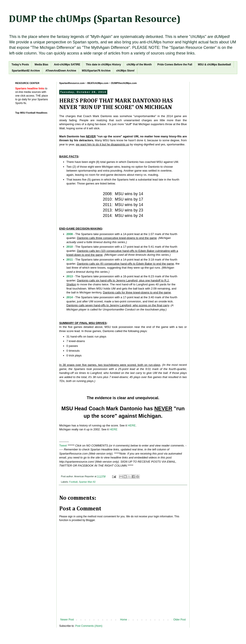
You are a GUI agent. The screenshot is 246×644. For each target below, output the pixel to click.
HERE (132, 425)
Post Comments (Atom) (89, 626)
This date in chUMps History (103, 65)
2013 (70, 276)
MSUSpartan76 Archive (96, 71)
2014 (70, 297)
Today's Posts (20, 65)
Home (124, 620)
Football (73, 482)
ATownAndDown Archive (61, 71)
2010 (70, 247)
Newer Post (67, 620)
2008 (70, 234)
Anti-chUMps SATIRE (67, 65)
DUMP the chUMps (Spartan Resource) (95, 19)
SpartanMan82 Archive (26, 71)
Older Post (179, 620)
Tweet (63, 446)
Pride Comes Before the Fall (175, 65)
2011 (70, 260)
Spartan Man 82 (87, 482)
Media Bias (41, 65)
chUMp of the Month (139, 65)
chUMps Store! (126, 71)
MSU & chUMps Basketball (214, 65)
